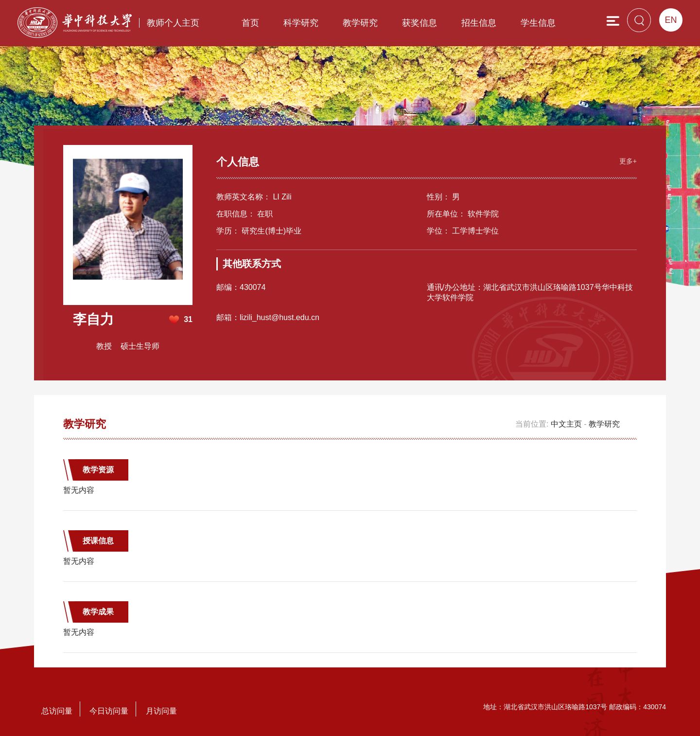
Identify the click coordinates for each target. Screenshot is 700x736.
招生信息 (479, 23)
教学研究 (360, 23)
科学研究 (301, 23)
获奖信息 (420, 23)
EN (671, 20)
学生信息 (538, 23)
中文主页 (566, 424)
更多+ (628, 161)
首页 (250, 23)
